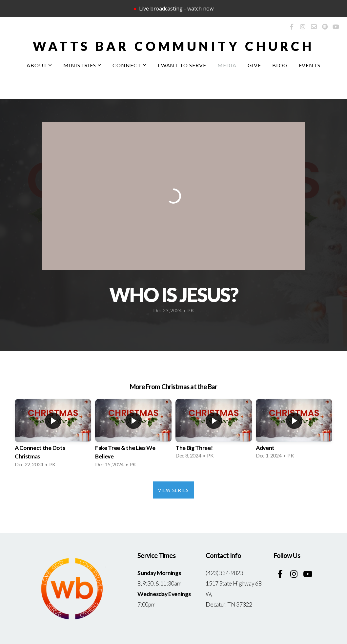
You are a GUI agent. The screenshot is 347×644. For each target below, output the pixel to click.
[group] (53, 435)
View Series (173, 490)
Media (227, 65)
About (40, 65)
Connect (130, 65)
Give (254, 65)
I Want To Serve (182, 65)
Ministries (82, 65)
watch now (200, 9)
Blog (280, 65)
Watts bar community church (173, 46)
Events (310, 65)
